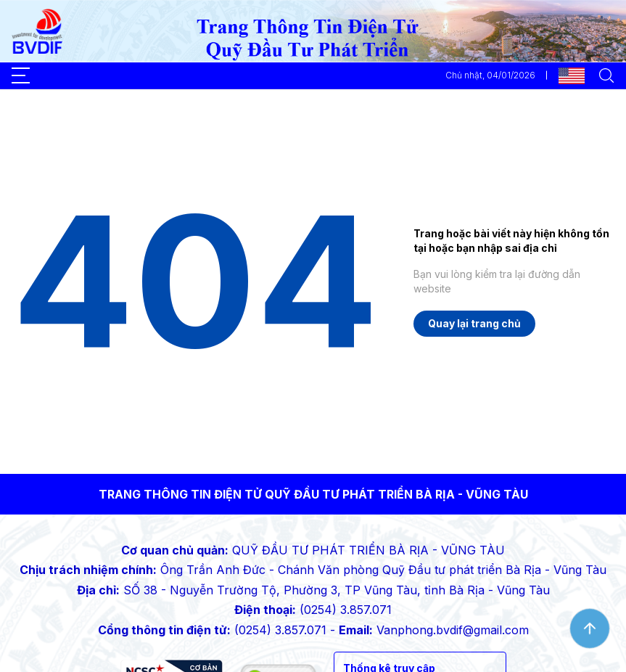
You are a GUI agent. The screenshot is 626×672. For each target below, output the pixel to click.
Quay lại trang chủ (474, 323)
